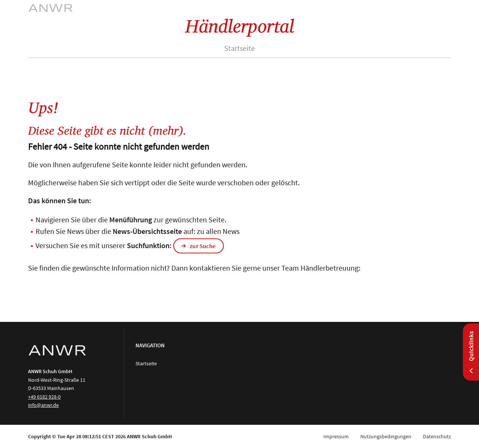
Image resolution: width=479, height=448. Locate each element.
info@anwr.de (43, 405)
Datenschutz (437, 436)
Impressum (336, 436)
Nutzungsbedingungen (386, 436)
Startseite (239, 48)
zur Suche (203, 246)
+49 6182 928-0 (44, 397)
